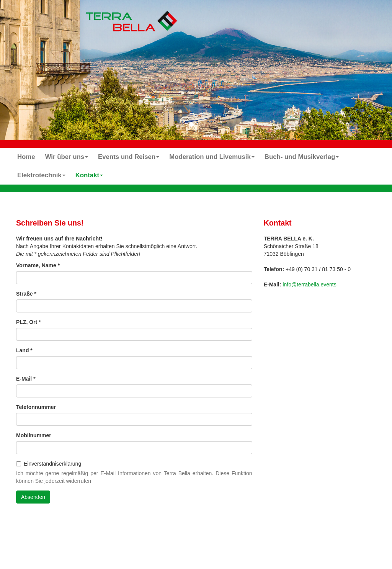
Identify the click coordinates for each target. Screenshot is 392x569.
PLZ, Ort (29, 322)
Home (26, 157)
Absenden (33, 497)
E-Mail (26, 379)
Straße (26, 294)
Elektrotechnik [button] (41, 175)
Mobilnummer (34, 435)
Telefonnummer (36, 407)
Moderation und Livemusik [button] (212, 157)
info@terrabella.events (309, 284)
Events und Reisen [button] (129, 157)
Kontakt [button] (89, 175)
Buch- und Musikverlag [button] (302, 157)
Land (24, 350)
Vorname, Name (38, 265)
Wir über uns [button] (67, 157)
